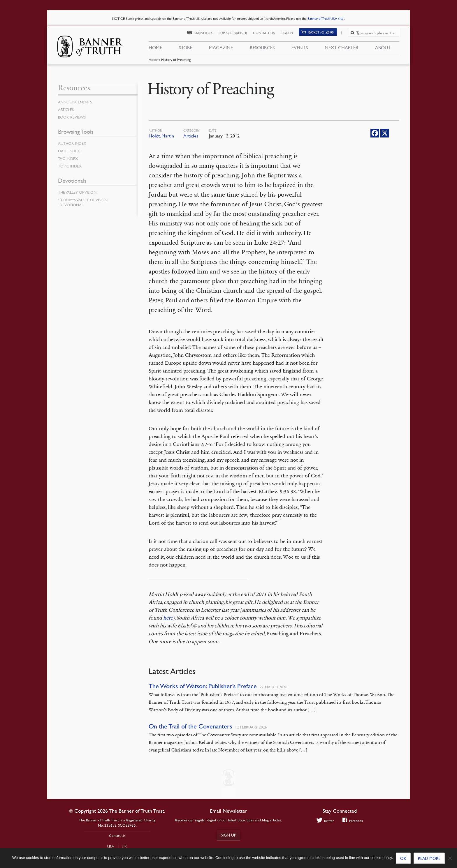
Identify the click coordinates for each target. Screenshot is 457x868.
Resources (262, 49)
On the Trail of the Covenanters (190, 726)
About (383, 49)
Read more (429, 858)
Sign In (290, 34)
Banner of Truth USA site (326, 18)
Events (300, 49)
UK (124, 846)
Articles (191, 136)
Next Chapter (342, 49)
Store (185, 49)
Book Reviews (73, 117)
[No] (450, 858)
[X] (385, 133)
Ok (403, 858)
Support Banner (236, 34)
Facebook (353, 821)
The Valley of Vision (79, 192)
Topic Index (71, 166)
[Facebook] (375, 133)
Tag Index (68, 158)
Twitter (325, 821)
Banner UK (206, 34)
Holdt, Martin (161, 136)
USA (111, 846)
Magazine (221, 49)
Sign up (228, 835)
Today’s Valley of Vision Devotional (84, 202)
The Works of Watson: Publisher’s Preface (203, 686)
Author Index (73, 143)
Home (153, 62)
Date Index (70, 151)
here (168, 618)
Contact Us (267, 34)
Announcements (76, 102)
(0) (325, 34)
